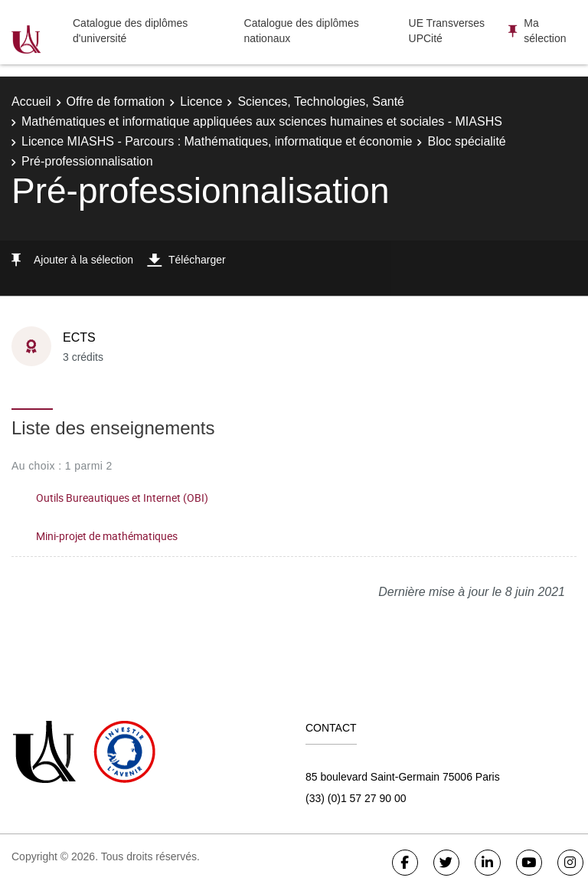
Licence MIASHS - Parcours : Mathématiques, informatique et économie (217, 141)
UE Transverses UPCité (447, 31)
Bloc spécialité (466, 141)
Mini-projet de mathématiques (107, 536)
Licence (201, 102)
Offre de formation (116, 102)
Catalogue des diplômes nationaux (302, 31)
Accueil (31, 102)
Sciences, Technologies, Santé (321, 102)
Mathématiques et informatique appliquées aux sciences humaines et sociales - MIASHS (262, 121)
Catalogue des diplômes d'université (130, 31)
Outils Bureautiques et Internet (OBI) (122, 498)
